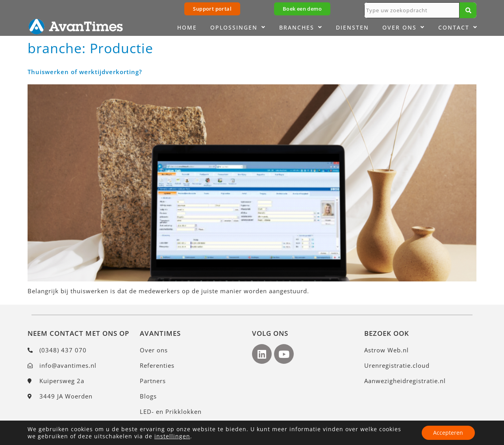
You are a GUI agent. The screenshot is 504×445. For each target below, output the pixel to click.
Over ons (404, 28)
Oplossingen (238, 28)
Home (187, 27)
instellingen (172, 436)
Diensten (352, 27)
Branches (301, 28)
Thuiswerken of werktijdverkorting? (85, 72)
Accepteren (448, 433)
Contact (458, 28)
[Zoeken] (468, 10)
